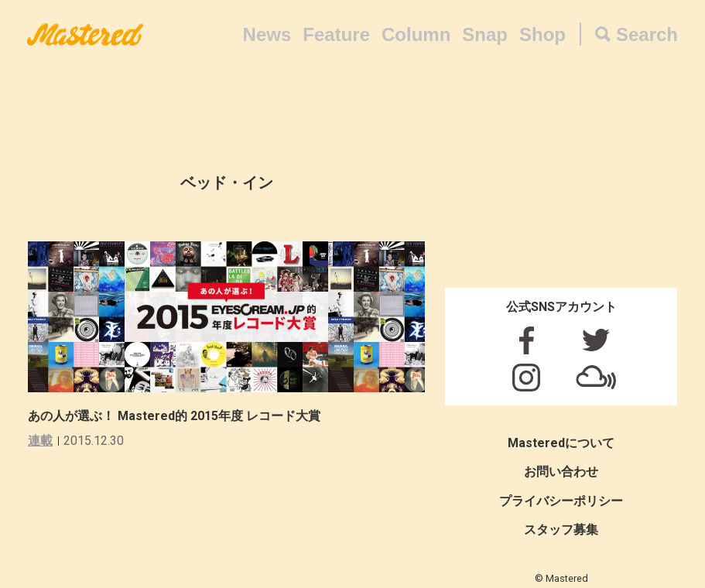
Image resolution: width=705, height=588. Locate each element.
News (267, 34)
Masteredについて (561, 443)
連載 (40, 441)
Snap (485, 34)
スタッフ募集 (561, 530)
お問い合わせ (561, 472)
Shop (542, 34)
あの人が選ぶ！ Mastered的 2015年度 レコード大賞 (174, 416)
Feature (336, 34)
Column (416, 34)
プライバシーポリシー (561, 501)
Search (647, 34)
